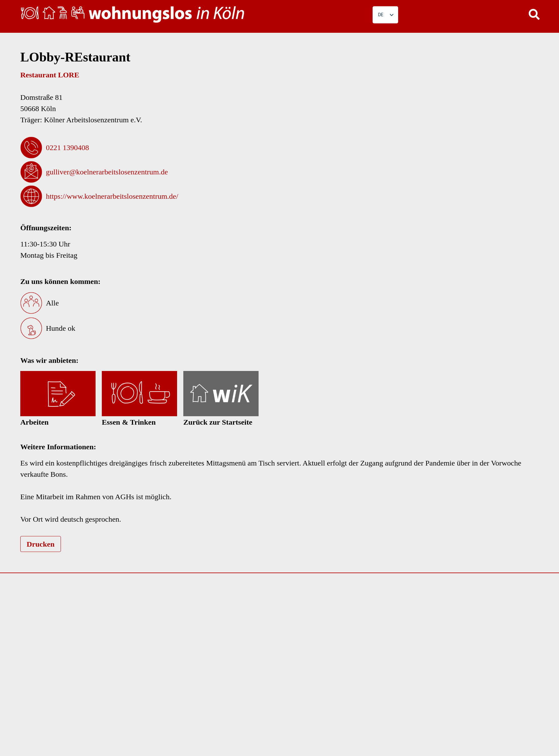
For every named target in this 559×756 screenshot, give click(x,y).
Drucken (40, 544)
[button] (534, 14)
